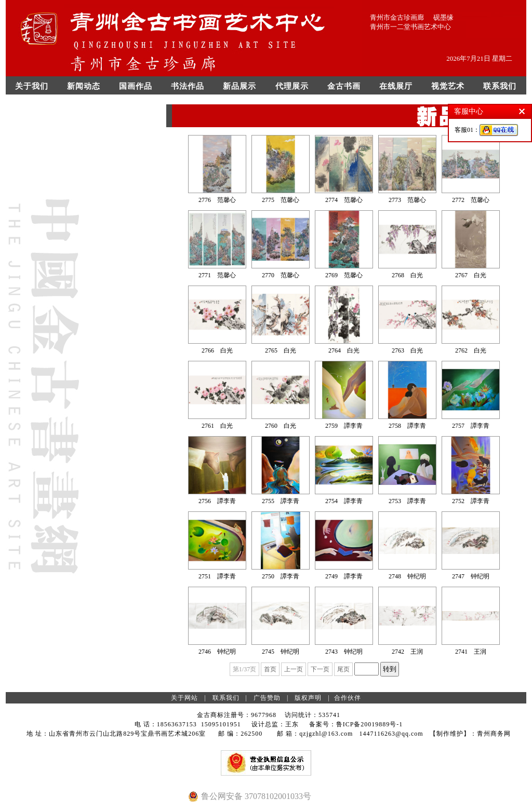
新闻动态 (84, 86)
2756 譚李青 (217, 501)
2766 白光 (217, 350)
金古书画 (344, 86)
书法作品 (188, 86)
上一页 (294, 669)
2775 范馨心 (281, 200)
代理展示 (292, 86)
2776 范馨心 (217, 200)
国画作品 (136, 86)
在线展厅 (396, 86)
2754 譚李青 (344, 501)
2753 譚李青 (407, 501)
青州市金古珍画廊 (397, 17)
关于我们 (32, 86)
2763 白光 (407, 350)
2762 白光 (471, 350)
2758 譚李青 (407, 426)
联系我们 (500, 86)
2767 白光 (471, 275)
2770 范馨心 (281, 275)
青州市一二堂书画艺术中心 (410, 27)
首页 (270, 669)
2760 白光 (281, 426)
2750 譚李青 (281, 576)
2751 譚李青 (217, 576)
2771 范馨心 (217, 275)
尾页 (343, 669)
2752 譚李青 (471, 501)
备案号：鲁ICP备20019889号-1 (356, 724)
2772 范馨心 (471, 200)
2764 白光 (344, 350)
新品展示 (240, 86)
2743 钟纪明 (344, 652)
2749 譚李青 (344, 576)
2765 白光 (281, 350)
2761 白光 (217, 426)
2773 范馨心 (407, 200)
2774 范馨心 (344, 200)
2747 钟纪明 (471, 576)
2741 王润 (471, 652)
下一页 (320, 669)
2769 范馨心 (344, 275)
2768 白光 (407, 275)
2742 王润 (407, 652)
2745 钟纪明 (281, 652)
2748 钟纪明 (407, 576)
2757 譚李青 (471, 426)
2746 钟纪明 (217, 652)
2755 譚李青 (281, 501)
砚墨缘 (443, 17)
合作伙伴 (348, 698)
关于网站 (184, 698)
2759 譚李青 (344, 426)
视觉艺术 (448, 86)
